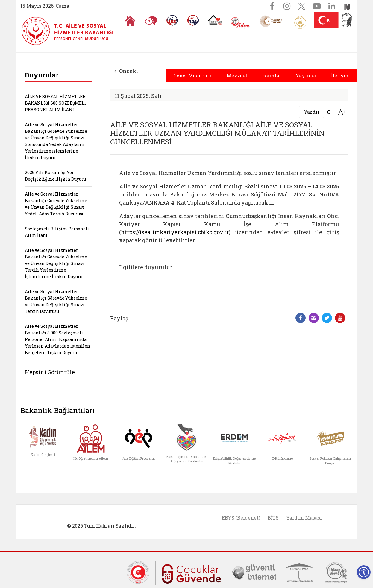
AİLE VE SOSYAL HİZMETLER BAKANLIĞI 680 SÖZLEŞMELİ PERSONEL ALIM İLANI (55, 103)
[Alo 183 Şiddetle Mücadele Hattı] (172, 20)
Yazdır (312, 112)
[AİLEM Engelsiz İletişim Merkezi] (240, 23)
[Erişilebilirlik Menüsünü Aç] (364, 572)
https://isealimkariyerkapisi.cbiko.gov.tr (175, 232)
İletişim (341, 76)
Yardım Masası (304, 518)
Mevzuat (237, 76)
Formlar (272, 76)
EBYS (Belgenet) (241, 518)
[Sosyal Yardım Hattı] (193, 20)
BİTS (273, 518)
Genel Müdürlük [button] (193, 76)
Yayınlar (306, 76)
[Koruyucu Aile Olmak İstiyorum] (215, 20)
